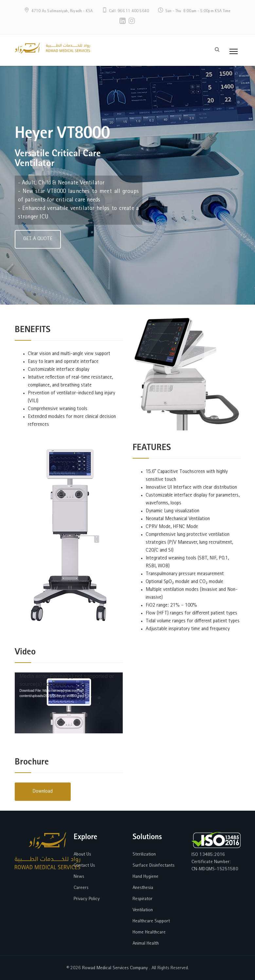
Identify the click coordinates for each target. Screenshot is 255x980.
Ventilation (143, 910)
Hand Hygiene (146, 877)
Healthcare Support (151, 921)
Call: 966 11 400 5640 (129, 11)
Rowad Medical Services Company (114, 968)
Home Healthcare (149, 932)
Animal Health (146, 943)
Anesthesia (143, 888)
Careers (81, 888)
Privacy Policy (87, 899)
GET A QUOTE (38, 245)
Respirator (143, 899)
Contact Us (84, 866)
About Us (82, 854)
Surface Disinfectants (154, 866)
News (79, 877)
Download (43, 792)
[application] (69, 703)
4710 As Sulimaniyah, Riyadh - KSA (62, 11)
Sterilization (144, 854)
